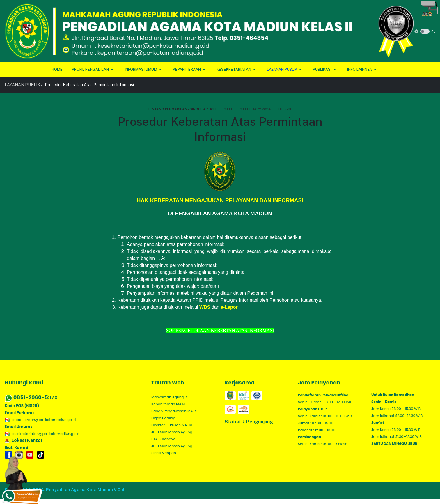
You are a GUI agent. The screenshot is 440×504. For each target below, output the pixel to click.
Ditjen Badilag (163, 418)
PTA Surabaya (163, 439)
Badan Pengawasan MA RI (174, 411)
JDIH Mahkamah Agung (172, 432)
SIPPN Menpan (164, 453)
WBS (205, 307)
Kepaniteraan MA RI (168, 404)
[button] (94, 70)
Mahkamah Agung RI (170, 397)
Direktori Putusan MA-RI (172, 425)
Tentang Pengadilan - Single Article (183, 109)
